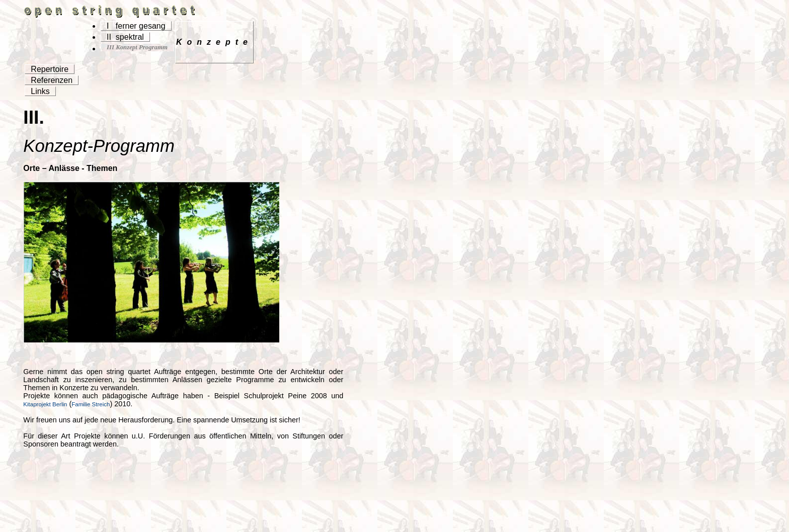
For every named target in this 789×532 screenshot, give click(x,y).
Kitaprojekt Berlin (45, 404)
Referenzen (52, 80)
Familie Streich (91, 404)
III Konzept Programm (137, 47)
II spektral (125, 37)
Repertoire (50, 69)
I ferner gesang (136, 26)
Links (40, 91)
